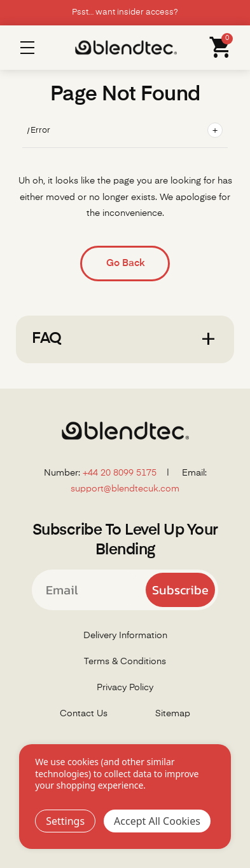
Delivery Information (125, 636)
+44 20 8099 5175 (120, 473)
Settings (65, 821)
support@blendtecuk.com (125, 489)
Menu (27, 48)
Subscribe (180, 590)
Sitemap (173, 714)
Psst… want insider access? (125, 12)
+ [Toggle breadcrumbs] (215, 130)
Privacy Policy (125, 688)
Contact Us (84, 714)
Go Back (125, 263)
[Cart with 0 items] (217, 48)
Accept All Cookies (157, 821)
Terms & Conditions (125, 662)
